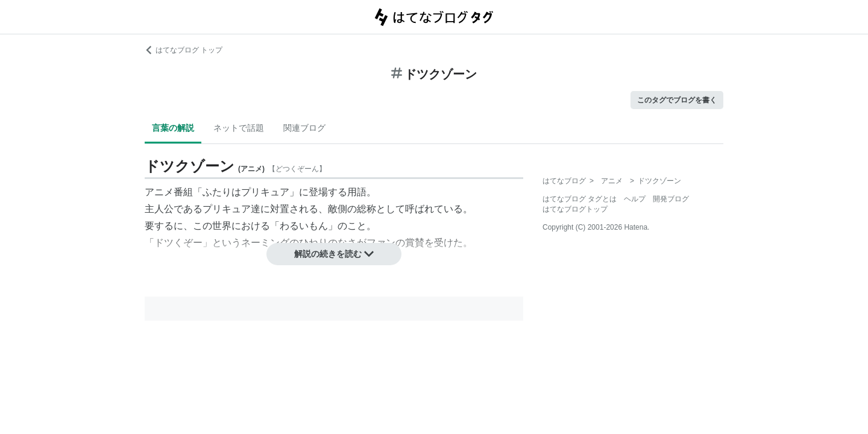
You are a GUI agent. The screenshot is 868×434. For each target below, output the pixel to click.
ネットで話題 (239, 128)
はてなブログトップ (575, 209)
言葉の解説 (173, 128)
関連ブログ (304, 128)
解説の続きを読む (334, 254)
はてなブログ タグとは (580, 199)
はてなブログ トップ (184, 50)
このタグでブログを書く (677, 100)
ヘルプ (635, 199)
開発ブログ (671, 199)
